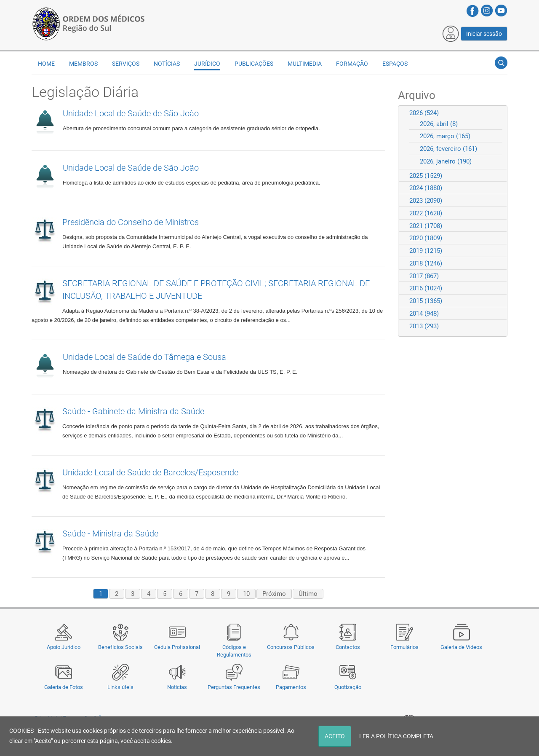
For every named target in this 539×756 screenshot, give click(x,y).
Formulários (404, 647)
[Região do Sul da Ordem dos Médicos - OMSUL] (88, 22)
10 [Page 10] (246, 594)
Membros (83, 64)
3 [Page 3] (133, 594)
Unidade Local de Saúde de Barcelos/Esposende (150, 472)
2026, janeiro (446, 161)
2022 (426, 213)
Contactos (348, 647)
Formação (352, 64)
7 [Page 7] (197, 594)
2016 (426, 288)
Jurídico (207, 64)
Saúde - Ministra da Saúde (110, 533)
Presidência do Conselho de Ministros (131, 222)
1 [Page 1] (101, 594)
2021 (426, 226)
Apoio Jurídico (64, 647)
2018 (426, 263)
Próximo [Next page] (274, 594)
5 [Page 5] (165, 594)
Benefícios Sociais (120, 647)
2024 (426, 188)
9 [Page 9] (229, 594)
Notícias (177, 687)
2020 (426, 238)
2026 (424, 113)
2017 (424, 276)
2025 (426, 176)
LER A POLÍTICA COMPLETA (396, 736)
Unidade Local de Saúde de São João (131, 113)
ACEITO (335, 736)
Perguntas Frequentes (234, 687)
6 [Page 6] (181, 594)
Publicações (254, 64)
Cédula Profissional (177, 647)
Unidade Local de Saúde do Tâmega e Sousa (144, 357)
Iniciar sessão (484, 34)
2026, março (445, 136)
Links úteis (120, 687)
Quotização (348, 687)
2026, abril (439, 124)
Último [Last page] (308, 594)
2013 (424, 326)
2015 (426, 301)
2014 (424, 314)
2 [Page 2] (117, 594)
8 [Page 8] (213, 594)
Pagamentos (291, 687)
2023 (426, 201)
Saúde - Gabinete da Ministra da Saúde (133, 411)
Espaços (395, 64)
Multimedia (305, 64)
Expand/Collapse (497, 113)
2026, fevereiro (448, 149)
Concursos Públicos (291, 647)
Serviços (126, 64)
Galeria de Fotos (64, 687)
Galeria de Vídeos (461, 647)
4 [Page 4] (149, 594)
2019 (426, 251)
